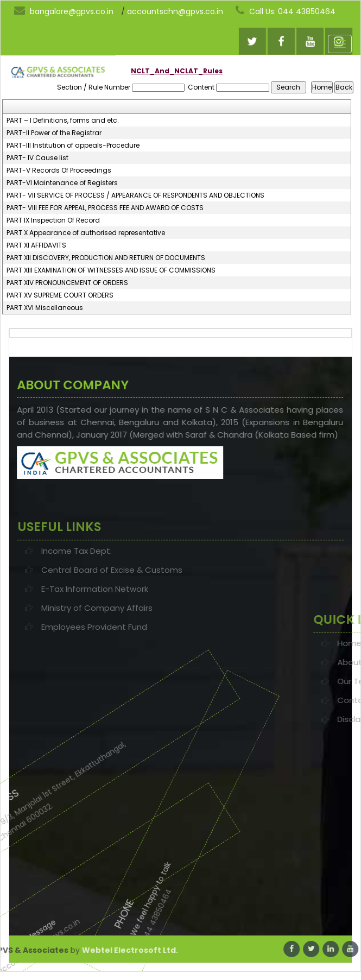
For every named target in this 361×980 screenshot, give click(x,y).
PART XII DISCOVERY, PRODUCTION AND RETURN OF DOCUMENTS (106, 258)
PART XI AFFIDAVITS (36, 245)
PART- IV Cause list (37, 158)
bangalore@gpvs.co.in (64, 11)
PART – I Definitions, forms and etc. (63, 121)
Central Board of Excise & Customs (112, 601)
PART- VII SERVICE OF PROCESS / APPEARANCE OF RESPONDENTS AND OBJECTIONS (135, 195)
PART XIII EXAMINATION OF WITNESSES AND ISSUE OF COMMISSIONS (111, 270)
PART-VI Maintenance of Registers (62, 183)
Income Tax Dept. (77, 582)
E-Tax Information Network (95, 620)
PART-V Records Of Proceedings (59, 170)
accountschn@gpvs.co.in (175, 11)
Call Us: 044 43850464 (286, 11)
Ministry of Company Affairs (97, 639)
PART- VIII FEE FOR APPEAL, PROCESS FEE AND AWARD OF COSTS (105, 208)
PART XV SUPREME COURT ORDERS (60, 295)
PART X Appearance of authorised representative (86, 233)
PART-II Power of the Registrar (54, 133)
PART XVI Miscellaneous (45, 308)
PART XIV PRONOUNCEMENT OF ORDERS (67, 283)
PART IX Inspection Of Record (53, 220)
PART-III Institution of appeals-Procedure (73, 146)
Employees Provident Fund (94, 658)
